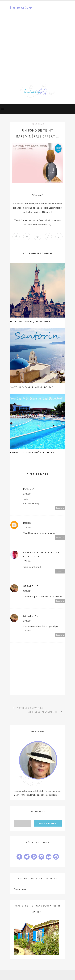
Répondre (60, 508)
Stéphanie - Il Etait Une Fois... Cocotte (41, 554)
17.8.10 (27, 494)
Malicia (29, 489)
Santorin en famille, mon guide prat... (33, 387)
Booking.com (20, 889)
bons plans (38, 124)
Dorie (27, 523)
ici (20, 220)
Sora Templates (32, 975)
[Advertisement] (37, 39)
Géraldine (31, 586)
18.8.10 (27, 591)
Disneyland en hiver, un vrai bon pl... (32, 322)
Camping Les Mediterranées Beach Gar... (33, 453)
